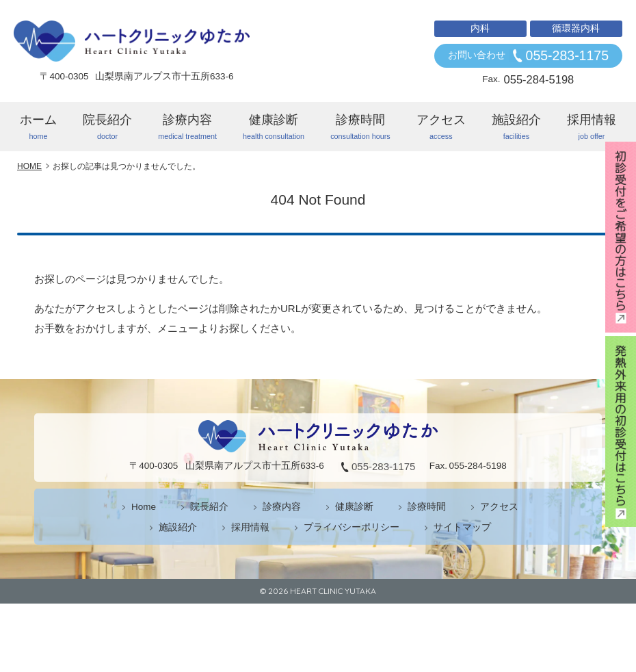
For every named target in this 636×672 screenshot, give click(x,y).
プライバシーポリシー (352, 527)
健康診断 (274, 127)
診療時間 (360, 127)
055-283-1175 (567, 55)
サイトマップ (462, 527)
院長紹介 (107, 127)
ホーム (38, 127)
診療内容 (187, 127)
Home (144, 507)
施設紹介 (516, 127)
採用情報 (592, 127)
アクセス (441, 127)
